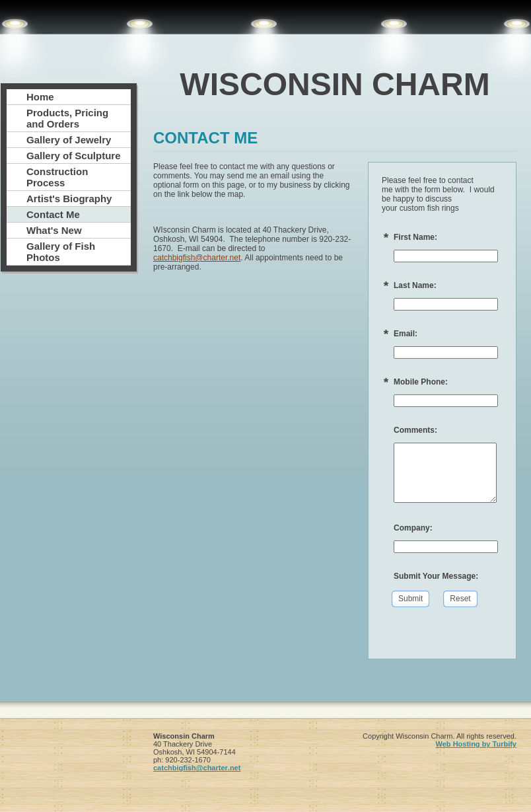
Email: (406, 334)
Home (40, 97)
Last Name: (415, 285)
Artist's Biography (69, 199)
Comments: (415, 430)
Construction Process (57, 177)
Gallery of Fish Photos (61, 252)
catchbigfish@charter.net (197, 258)
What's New (54, 230)
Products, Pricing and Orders (67, 118)
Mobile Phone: (421, 382)
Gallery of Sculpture (74, 156)
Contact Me (53, 214)
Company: (413, 528)
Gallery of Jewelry (69, 140)
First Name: (415, 237)
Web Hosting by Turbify (476, 744)
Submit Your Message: (436, 576)
